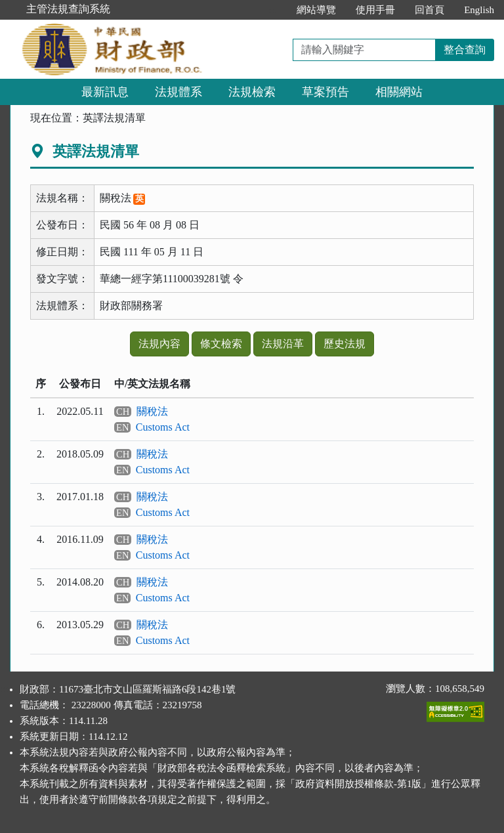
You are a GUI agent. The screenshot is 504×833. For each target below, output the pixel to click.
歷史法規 (345, 344)
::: (273, 10)
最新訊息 (105, 92)
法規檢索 (252, 92)
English (479, 10)
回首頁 (430, 10)
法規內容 (159, 344)
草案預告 (325, 92)
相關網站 (399, 92)
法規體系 (178, 92)
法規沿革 (283, 344)
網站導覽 (316, 10)
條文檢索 (221, 344)
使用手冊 (375, 10)
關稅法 (152, 411)
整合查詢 (465, 50)
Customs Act (163, 427)
